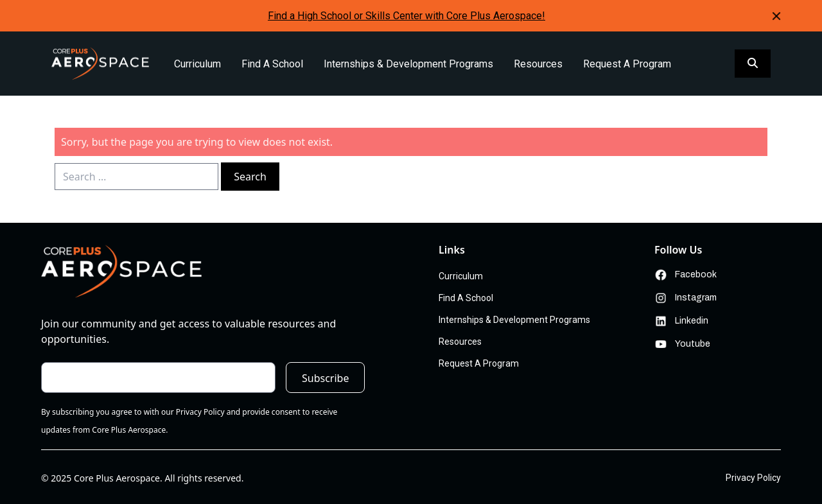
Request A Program (627, 64)
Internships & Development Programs (408, 64)
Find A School (272, 64)
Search (250, 177)
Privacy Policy (753, 478)
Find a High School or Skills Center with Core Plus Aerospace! (407, 16)
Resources (538, 64)
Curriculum (197, 64)
